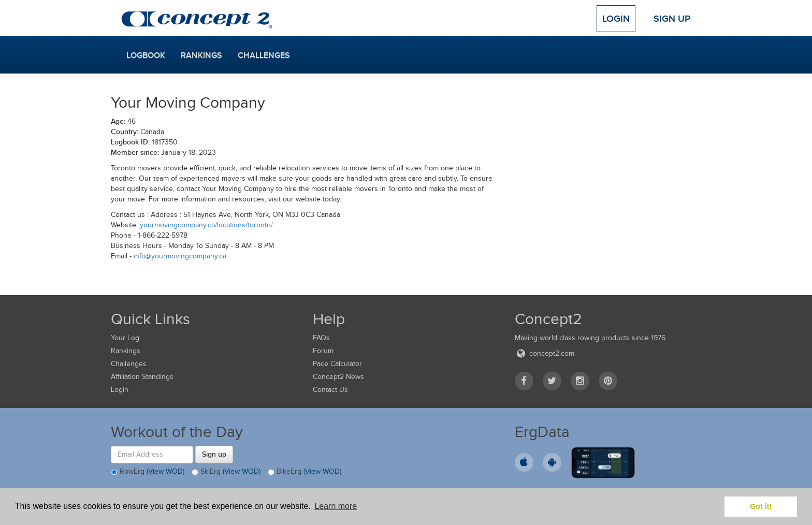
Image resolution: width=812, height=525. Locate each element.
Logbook (146, 55)
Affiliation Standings (142, 377)
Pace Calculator (337, 364)
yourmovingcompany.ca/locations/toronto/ (206, 225)
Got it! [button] (761, 506)
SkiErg (226, 472)
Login (616, 19)
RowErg (148, 472)
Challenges (264, 55)
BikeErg (304, 472)
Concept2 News (338, 377)
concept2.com (545, 353)
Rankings (201, 55)
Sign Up (672, 19)
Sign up (214, 454)
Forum (323, 351)
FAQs (321, 338)
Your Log (125, 338)
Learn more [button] (336, 506)
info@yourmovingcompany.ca (180, 256)
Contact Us (330, 390)
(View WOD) (165, 471)
